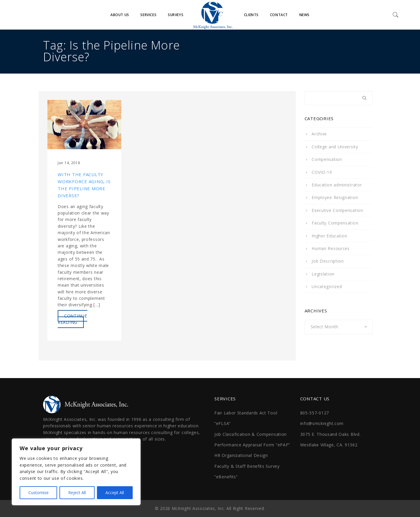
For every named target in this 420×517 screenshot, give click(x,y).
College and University (335, 147)
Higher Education (329, 236)
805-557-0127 (315, 413)
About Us (120, 15)
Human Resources (331, 248)
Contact (279, 15)
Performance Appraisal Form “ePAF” (252, 445)
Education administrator (337, 185)
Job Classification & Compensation (251, 434)
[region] (76, 472)
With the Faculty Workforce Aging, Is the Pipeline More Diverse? (84, 185)
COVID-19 (322, 172)
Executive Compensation (337, 210)
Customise (39, 493)
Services (148, 15)
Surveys (176, 15)
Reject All (77, 493)
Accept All (115, 493)
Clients (251, 15)
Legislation (323, 274)
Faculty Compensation (335, 223)
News (304, 15)
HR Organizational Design (241, 455)
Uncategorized (327, 286)
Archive (319, 134)
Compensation (327, 159)
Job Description (328, 261)
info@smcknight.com (322, 423)
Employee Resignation (335, 197)
